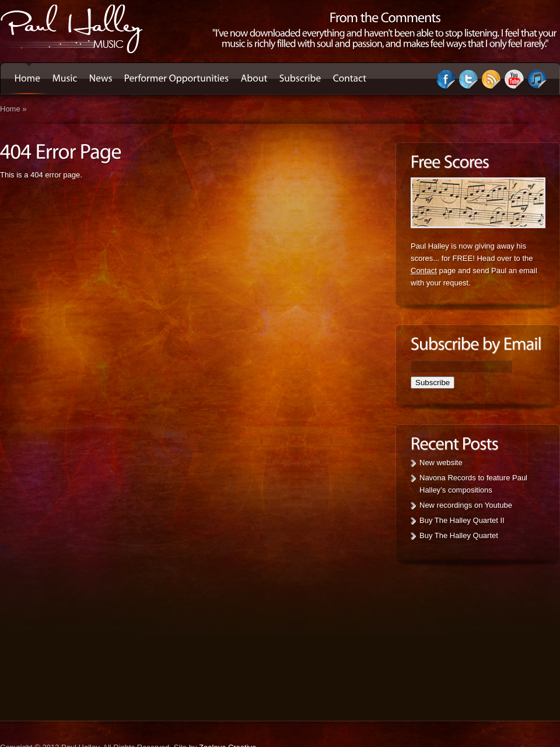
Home (10, 109)
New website (441, 462)
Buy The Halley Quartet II (462, 520)
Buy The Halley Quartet (459, 535)
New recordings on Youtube (466, 505)
